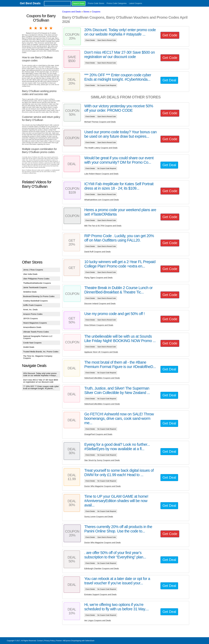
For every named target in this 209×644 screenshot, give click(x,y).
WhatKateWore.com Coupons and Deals (102, 200)
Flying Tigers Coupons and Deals (99, 278)
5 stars (51, 28)
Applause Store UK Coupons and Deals (101, 352)
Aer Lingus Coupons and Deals (98, 620)
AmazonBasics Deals (32, 327)
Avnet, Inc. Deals (30, 310)
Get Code (170, 35)
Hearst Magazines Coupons (35, 323)
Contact (40, 641)
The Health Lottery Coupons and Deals (101, 148)
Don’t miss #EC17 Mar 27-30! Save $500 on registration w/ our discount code (41, 381)
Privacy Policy (49, 641)
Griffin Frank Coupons (33, 305)
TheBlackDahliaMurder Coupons (37, 283)
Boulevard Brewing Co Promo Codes (39, 296)
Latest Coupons (136, 3)
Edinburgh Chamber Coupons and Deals (102, 569)
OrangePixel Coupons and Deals (98, 434)
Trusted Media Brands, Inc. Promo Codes (41, 352)
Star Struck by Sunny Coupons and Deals (102, 460)
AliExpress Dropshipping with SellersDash (79, 641)
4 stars (46, 28)
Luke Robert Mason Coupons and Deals (101, 174)
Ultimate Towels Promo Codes (36, 332)
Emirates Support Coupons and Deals (101, 594)
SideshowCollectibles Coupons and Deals (102, 378)
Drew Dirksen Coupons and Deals (99, 325)
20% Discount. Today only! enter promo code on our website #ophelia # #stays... (40, 374)
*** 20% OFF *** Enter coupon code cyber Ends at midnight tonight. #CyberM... (41, 387)
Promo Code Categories (117, 3)
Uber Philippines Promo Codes (36, 279)
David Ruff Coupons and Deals (98, 252)
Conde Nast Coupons (32, 343)
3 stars (41, 28)
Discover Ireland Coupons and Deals (100, 304)
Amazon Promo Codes (33, 314)
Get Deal (169, 80)
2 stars (36, 28)
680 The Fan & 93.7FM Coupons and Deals (103, 226)
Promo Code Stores (96, 3)
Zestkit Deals (29, 347)
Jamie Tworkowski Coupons (35, 287)
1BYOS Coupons (31, 318)
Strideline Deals (30, 292)
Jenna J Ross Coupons (33, 270)
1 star (31, 28)
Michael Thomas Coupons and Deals (100, 122)
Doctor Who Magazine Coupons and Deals (103, 486)
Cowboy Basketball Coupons (35, 301)
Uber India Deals (30, 274)
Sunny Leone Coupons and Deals (99, 517)
